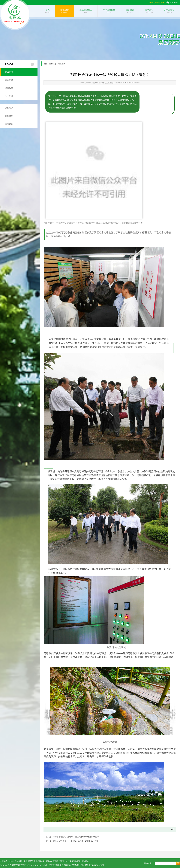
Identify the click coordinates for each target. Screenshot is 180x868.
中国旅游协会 (39, 861)
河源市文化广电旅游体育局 (70, 861)
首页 (45, 64)
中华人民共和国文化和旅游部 (21, 861)
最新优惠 (9, 116)
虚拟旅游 (9, 108)
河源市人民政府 (52, 861)
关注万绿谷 (174, 3)
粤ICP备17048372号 (96, 865)
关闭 (172, 829)
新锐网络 (85, 861)
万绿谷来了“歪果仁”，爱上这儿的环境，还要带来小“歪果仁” (77, 841)
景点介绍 (9, 124)
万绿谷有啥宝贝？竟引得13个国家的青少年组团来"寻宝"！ (76, 837)
